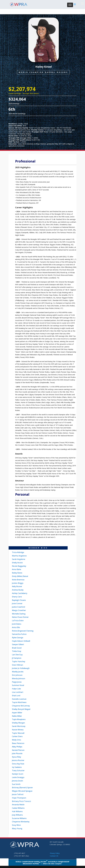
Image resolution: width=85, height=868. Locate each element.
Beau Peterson (18, 743)
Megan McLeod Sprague (22, 791)
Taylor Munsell (18, 733)
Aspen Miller (17, 713)
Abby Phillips (17, 747)
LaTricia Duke (18, 621)
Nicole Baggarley (19, 566)
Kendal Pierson (18, 750)
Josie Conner (17, 603)
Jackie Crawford (18, 607)
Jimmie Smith (17, 781)
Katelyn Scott (18, 774)
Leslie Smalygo (18, 777)
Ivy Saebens (17, 767)
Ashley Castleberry (20, 593)
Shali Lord (16, 696)
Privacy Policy (55, 853)
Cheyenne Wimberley (21, 822)
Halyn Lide (16, 689)
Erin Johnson (17, 675)
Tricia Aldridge (18, 552)
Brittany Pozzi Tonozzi (21, 801)
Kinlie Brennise (18, 580)
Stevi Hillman (17, 665)
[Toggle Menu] (70, 5)
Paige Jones (17, 682)
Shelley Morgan (18, 723)
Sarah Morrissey (19, 726)
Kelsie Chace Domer (20, 617)
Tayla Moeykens (19, 719)
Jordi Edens (17, 624)
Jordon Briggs (18, 583)
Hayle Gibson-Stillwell (21, 641)
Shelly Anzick (17, 563)
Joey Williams (17, 815)
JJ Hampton (17, 658)
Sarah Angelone (19, 559)
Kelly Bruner (17, 586)
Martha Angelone (19, 556)
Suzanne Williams (19, 818)
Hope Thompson (19, 798)
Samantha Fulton (19, 634)
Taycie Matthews (19, 702)
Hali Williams (17, 811)
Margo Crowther (19, 610)
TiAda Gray (17, 651)
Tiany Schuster (18, 770)
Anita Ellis (16, 627)
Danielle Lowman (19, 699)
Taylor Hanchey (19, 661)
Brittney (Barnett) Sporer (22, 788)
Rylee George (18, 638)
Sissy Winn (16, 825)
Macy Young (17, 828)
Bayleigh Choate (19, 600)
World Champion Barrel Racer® (43, 74)
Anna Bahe (16, 569)
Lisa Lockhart (18, 692)
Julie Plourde (17, 753)
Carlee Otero (17, 736)
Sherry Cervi (17, 597)
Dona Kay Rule (18, 764)
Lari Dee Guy (17, 655)
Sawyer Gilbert (18, 644)
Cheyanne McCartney (21, 706)
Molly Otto (16, 740)
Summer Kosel (18, 685)
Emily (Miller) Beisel (20, 576)
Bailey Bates (17, 573)
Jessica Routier (18, 760)
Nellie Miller (17, 716)
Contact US (54, 856)
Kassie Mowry (18, 730)
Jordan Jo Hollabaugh (21, 668)
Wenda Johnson (19, 679)
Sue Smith (16, 784)
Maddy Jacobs (18, 672)
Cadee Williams (18, 808)
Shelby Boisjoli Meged (21, 709)
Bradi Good (17, 648)
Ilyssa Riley (16, 757)
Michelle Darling (19, 614)
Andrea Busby (18, 590)
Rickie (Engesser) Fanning (23, 631)
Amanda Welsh (18, 805)
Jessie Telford (18, 794)
